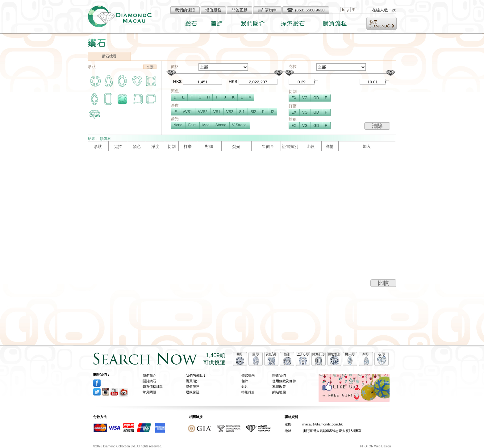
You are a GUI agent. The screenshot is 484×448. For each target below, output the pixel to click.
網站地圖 (279, 392)
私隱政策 (279, 387)
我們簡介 (149, 375)
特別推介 (248, 392)
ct (316, 82)
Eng (345, 10)
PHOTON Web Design (376, 446)
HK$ (177, 82)
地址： (290, 431)
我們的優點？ (196, 375)
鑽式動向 (248, 375)
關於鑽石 (149, 381)
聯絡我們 (279, 375)
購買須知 (193, 381)
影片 (245, 387)
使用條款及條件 (284, 381)
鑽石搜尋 (109, 56)
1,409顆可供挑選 (214, 359)
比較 (383, 283)
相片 (245, 381)
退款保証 (193, 392)
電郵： (290, 424)
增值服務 (193, 387)
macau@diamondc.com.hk (323, 424)
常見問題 (149, 392)
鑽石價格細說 (153, 387)
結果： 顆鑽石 (99, 139)
